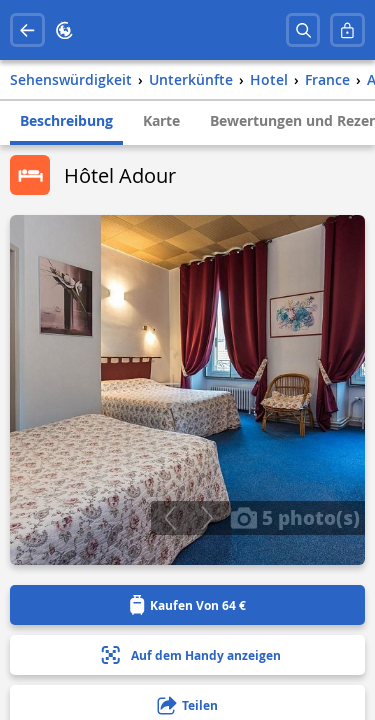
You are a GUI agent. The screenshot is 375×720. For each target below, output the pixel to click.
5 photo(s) (295, 517)
